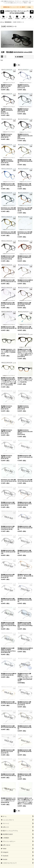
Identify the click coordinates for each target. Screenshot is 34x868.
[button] (2, 12)
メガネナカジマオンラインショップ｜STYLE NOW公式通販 (17, 12)
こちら (29, 7)
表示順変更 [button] (19, 57)
